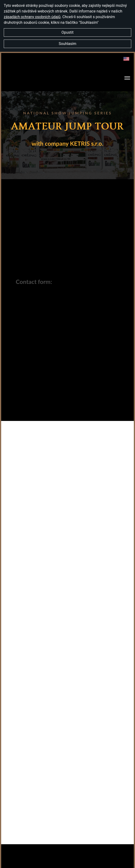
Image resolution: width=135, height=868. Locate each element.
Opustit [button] (67, 32)
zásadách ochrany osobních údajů (32, 17)
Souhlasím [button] (67, 44)
